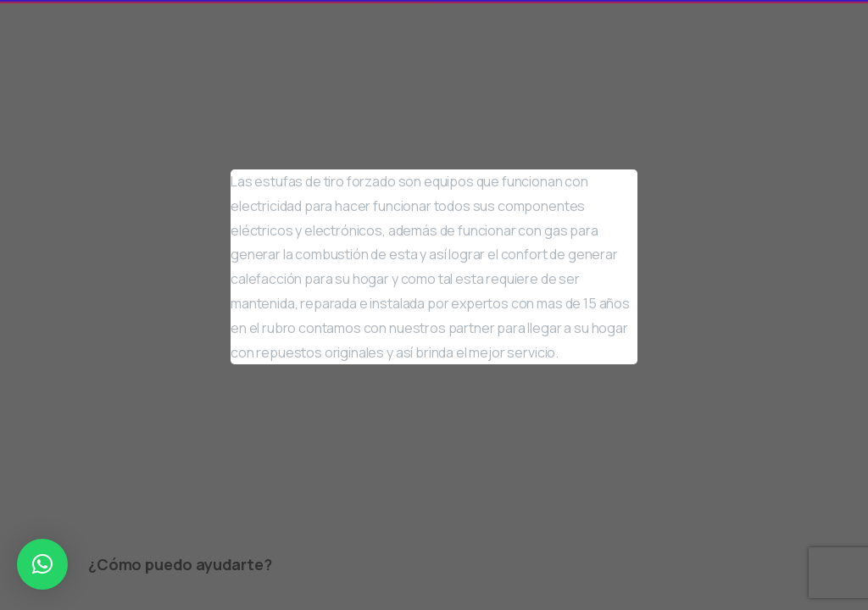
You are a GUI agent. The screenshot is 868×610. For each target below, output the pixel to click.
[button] (42, 564)
